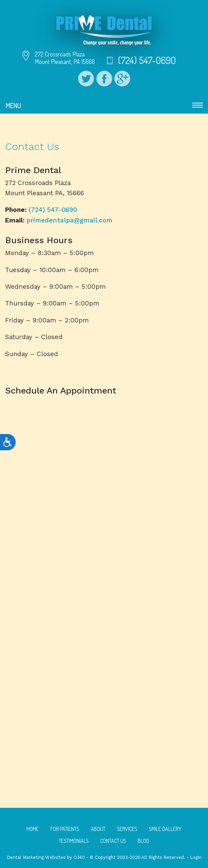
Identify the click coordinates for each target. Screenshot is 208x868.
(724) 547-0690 (147, 60)
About (98, 829)
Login (196, 857)
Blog (143, 841)
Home (33, 829)
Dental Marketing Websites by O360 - (48, 857)
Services (127, 829)
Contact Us (113, 841)
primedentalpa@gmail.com (70, 220)
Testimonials (74, 841)
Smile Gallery (165, 829)
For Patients (65, 829)
